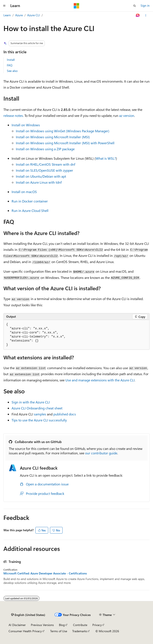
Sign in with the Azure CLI (31, 402)
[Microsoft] (76, 6)
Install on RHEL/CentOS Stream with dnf (46, 164)
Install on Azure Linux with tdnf (39, 182)
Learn (7, 15)
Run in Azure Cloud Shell (30, 210)
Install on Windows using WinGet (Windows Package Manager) (63, 131)
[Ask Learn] (138, 15)
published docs (65, 414)
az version (127, 115)
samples (40, 414)
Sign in (145, 5)
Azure (19, 15)
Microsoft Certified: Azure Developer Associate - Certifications (45, 573)
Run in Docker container (30, 201)
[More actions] (146, 15)
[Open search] (135, 6)
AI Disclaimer (17, 625)
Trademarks (80, 631)
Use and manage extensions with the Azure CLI (100, 380)
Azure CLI (34, 15)
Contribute (80, 625)
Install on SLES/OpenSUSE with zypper (44, 170)
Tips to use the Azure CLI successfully (39, 420)
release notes (13, 115)
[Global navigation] (4, 6)
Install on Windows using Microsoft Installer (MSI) (53, 137)
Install (11, 60)
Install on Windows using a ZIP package (45, 149)
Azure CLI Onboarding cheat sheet (37, 408)
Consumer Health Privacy (25, 631)
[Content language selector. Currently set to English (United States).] (28, 615)
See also (12, 71)
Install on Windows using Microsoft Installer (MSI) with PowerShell (65, 143)
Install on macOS (24, 192)
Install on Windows (26, 125)
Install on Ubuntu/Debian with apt (41, 176)
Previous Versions (42, 625)
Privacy (97, 625)
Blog (62, 625)
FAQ (10, 65)
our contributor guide (101, 453)
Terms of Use (59, 631)
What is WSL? (106, 158)
